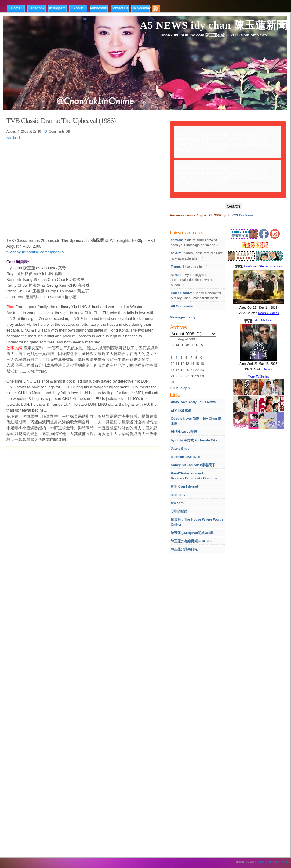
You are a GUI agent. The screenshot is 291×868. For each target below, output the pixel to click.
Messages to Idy (183, 317)
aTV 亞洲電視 (181, 410)
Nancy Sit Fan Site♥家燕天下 (193, 465)
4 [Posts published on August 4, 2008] (176, 358)
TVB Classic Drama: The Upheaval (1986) (61, 121)
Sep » (186, 388)
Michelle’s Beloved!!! (187, 457)
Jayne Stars (180, 449)
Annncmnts (99, 8)
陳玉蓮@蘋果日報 (184, 549)
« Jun (174, 388)
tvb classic (14, 138)
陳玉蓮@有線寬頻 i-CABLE (191, 541)
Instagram (57, 8)
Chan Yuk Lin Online (273, 862)
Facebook (36, 8)
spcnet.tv (178, 495)
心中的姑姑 (179, 511)
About (78, 8)
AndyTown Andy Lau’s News (193, 402)
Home (16, 8)
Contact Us (120, 8)
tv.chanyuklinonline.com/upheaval (35, 252)
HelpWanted (141, 8)
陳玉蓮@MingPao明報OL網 (192, 533)
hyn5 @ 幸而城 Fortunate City (194, 440)
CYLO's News (243, 215)
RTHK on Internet (184, 486)
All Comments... (183, 306)
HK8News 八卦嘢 (184, 432)
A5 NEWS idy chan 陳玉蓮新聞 (214, 25)
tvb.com (177, 503)
